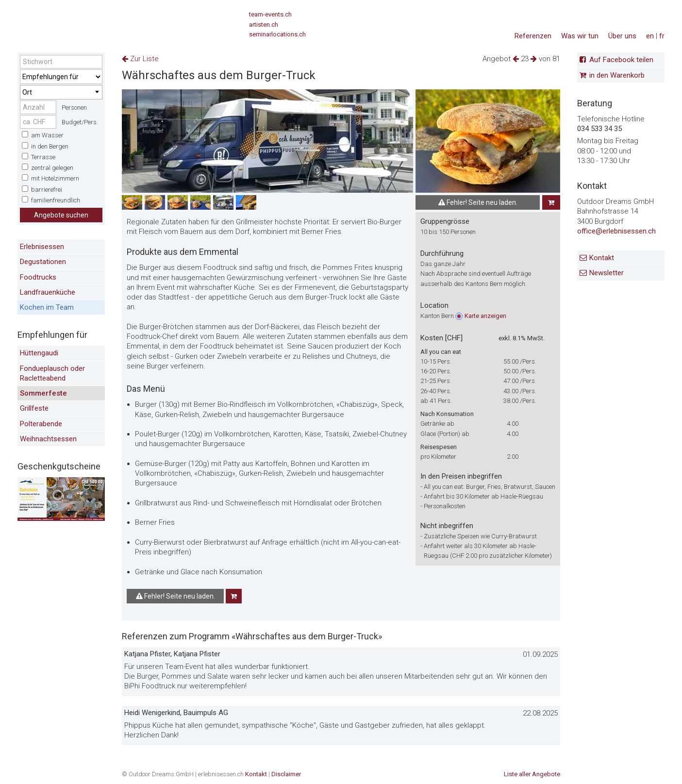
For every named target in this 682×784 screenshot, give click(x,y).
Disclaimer (286, 774)
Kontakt (602, 258)
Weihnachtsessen (48, 439)
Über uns (622, 36)
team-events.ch (270, 14)
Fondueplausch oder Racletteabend (52, 373)
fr (662, 36)
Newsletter (607, 273)
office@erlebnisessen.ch (616, 231)
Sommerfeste (43, 393)
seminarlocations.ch (277, 34)
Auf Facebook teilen (621, 60)
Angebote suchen (61, 215)
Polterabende (41, 424)
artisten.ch (264, 25)
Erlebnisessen (42, 247)
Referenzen (533, 36)
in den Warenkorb (617, 75)
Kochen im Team (47, 307)
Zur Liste (140, 59)
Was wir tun (580, 36)
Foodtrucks (38, 277)
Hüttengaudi (39, 353)
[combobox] (61, 92)
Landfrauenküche (48, 292)
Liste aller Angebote (532, 774)
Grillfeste (34, 408)
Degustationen (43, 262)
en (650, 36)
